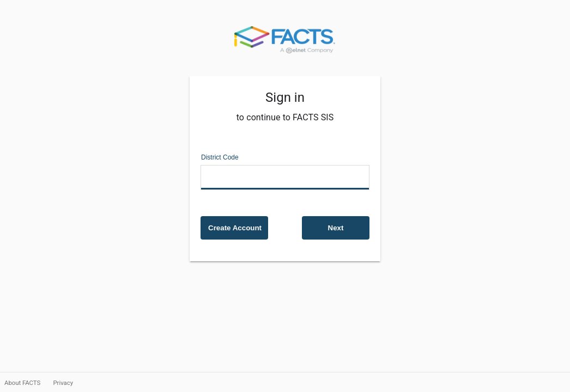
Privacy (63, 383)
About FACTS (23, 383)
